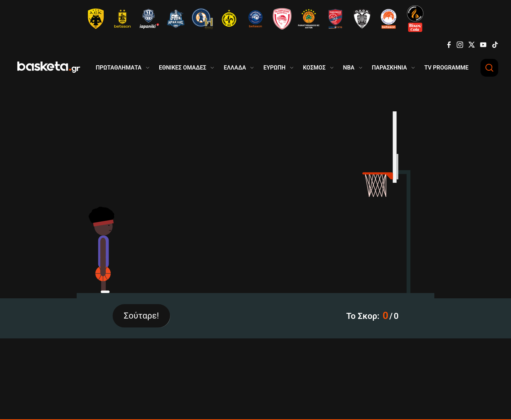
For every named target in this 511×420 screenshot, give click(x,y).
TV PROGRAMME (447, 68)
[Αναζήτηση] (489, 68)
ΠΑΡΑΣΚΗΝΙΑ (389, 68)
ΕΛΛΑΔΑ (235, 68)
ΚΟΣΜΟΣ (314, 68)
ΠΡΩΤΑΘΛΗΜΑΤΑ (119, 68)
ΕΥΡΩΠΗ (274, 68)
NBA (349, 68)
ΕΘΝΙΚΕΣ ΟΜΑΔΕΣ (183, 68)
